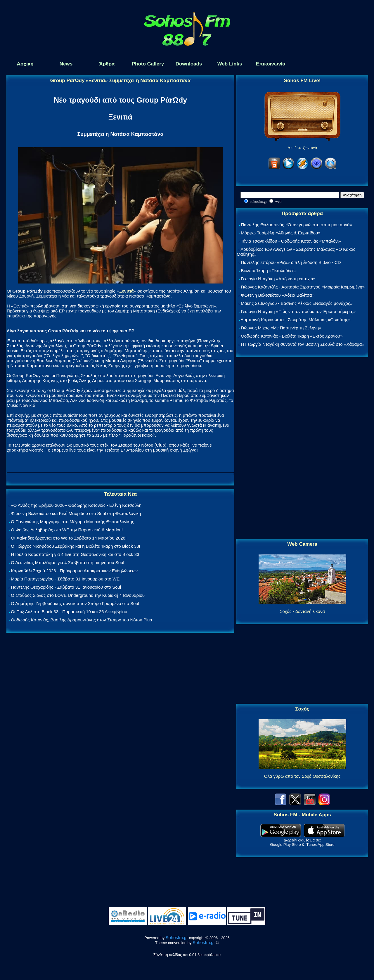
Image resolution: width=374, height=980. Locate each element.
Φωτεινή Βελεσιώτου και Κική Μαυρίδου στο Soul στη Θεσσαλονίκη (76, 513)
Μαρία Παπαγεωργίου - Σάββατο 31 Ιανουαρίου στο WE (65, 579)
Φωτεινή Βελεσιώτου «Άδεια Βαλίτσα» (278, 295)
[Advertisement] (302, 448)
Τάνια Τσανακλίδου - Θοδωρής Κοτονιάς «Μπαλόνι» (291, 241)
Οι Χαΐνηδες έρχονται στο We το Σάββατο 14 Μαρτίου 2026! (69, 538)
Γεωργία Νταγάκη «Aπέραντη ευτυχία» (278, 279)
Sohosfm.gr (177, 937)
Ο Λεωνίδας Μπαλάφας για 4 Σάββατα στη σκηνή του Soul (67, 562)
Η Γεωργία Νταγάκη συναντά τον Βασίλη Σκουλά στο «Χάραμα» (303, 344)
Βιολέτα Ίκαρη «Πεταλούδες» (269, 271)
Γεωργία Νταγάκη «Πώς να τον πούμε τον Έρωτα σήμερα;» (298, 311)
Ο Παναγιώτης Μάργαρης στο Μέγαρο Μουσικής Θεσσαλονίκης (72, 522)
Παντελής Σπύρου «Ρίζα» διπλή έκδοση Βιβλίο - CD (291, 262)
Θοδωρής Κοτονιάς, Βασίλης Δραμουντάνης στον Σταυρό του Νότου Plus (81, 620)
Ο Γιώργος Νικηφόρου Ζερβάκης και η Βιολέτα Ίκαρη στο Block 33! (76, 546)
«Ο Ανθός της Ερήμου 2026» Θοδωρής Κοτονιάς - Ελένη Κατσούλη (76, 505)
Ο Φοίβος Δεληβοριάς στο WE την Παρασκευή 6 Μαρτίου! (67, 530)
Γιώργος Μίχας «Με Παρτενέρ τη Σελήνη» (281, 328)
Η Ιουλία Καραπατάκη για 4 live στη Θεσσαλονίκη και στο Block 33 (75, 554)
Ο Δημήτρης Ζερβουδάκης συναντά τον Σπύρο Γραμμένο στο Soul (75, 603)
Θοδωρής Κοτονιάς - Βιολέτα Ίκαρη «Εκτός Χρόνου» (292, 336)
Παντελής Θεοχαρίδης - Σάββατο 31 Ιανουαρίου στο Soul (66, 587)
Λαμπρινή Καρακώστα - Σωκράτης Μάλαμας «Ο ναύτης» (296, 320)
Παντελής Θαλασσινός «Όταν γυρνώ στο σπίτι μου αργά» (296, 225)
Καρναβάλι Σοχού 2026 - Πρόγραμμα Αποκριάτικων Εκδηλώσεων (74, 571)
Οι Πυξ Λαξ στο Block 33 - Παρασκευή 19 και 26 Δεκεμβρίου (69, 612)
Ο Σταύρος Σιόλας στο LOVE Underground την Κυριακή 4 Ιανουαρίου (78, 595)
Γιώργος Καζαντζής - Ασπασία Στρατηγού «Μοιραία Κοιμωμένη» (303, 287)
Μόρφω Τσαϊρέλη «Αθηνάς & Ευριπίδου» (280, 233)
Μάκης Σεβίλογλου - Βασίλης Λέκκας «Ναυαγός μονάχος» (297, 303)
